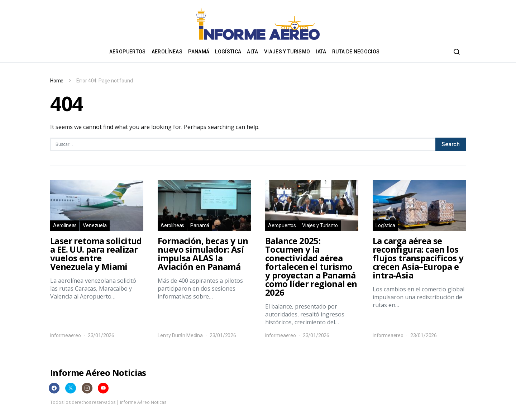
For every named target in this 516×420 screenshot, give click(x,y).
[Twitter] (71, 388)
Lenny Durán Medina (180, 335)
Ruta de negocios (356, 52)
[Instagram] (87, 388)
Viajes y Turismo (287, 52)
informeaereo (66, 335)
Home (57, 81)
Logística (228, 52)
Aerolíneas (167, 52)
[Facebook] (54, 388)
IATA (321, 52)
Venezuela (95, 225)
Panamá (199, 52)
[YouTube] (103, 388)
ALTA (252, 52)
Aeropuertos (128, 52)
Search (451, 144)
